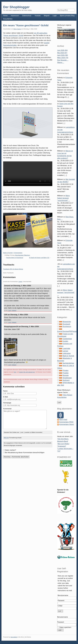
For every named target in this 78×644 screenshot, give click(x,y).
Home (5, 16)
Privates (66, 370)
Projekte (66, 373)
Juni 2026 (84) (62, 50)
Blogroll (47, 16)
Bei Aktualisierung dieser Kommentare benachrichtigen (25, 453)
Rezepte (66, 375)
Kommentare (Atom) (67, 424)
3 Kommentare (18, 253)
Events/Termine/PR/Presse (67, 331)
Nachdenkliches (68, 363)
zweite (47, 43)
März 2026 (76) (63, 58)
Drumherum (67, 327)
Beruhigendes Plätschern (23, 255)
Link (10, 310)
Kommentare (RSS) (66, 422)
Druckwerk (66, 324)
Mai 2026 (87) (62, 53)
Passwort (61, 600)
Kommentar (7, 409)
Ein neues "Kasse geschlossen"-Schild (26, 25)
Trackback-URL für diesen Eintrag (13, 269)
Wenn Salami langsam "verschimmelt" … (64, 198)
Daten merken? (10, 450)
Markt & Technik (8, 253)
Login (55, 16)
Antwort (14, 310)
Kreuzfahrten (8, 19)
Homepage (7, 403)
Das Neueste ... (63, 60)
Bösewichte (67, 322)
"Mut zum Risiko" (63, 444)
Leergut (65, 351)
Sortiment (66, 380)
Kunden (65, 341)
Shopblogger (67, 378)
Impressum (15, 16)
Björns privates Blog (67, 16)
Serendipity (14, 637)
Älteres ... (61, 63)
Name (5, 391)
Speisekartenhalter (10, 45)
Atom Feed (63, 420)
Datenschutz (27, 16)
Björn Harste (17, 29)
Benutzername (63, 595)
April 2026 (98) (63, 55)
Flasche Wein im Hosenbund (15, 258)
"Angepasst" (62, 446)
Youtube (38, 16)
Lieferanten (67, 353)
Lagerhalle (66, 349)
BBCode (6, 438)
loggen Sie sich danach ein (27, 372)
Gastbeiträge (67, 339)
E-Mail (5, 397)
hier (15, 372)
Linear (20, 282)
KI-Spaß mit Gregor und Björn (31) (39, 258)
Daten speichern (65, 627)
